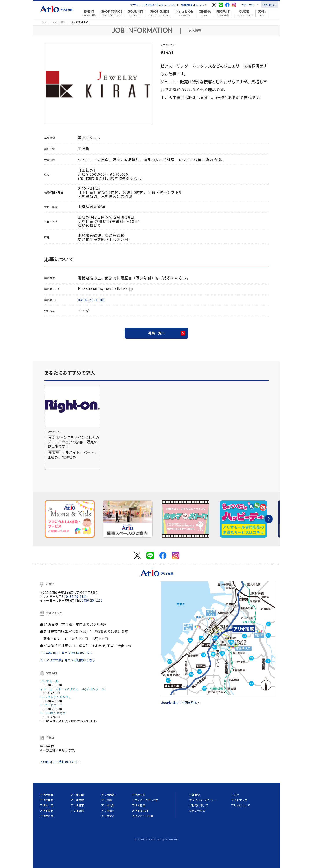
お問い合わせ (197, 810)
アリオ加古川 (140, 810)
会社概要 (194, 795)
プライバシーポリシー (203, 800)
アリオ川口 (47, 805)
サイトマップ (239, 800)
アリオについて (240, 805)
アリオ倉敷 (77, 800)
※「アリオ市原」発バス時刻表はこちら (68, 660)
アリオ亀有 (47, 810)
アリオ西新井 (109, 795)
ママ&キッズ (185, 13)
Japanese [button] (248, 4)
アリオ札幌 (47, 800)
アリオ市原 (139, 795)
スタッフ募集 (223, 13)
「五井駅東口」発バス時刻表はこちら (66, 653)
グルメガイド (135, 13)
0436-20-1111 (76, 596)
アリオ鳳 (107, 800)
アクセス (270, 5)
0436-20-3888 (91, 300)
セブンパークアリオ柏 (145, 800)
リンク (235, 795)
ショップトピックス (112, 13)
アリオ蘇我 (47, 795)
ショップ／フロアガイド (159, 13)
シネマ (205, 13)
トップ (43, 22)
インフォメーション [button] (244, 13)
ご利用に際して (198, 805)
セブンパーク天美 (143, 816)
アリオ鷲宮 (77, 805)
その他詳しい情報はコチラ (60, 762)
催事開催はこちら (194, 5)
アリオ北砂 (108, 805)
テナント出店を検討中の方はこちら (154, 5)
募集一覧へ (156, 333)
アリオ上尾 (77, 810)
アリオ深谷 (108, 816)
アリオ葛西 (139, 805)
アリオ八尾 (47, 816)
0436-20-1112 (92, 600)
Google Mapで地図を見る (180, 702)
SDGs (262, 13)
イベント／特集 (89, 13)
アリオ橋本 (108, 810)
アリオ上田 (77, 795)
